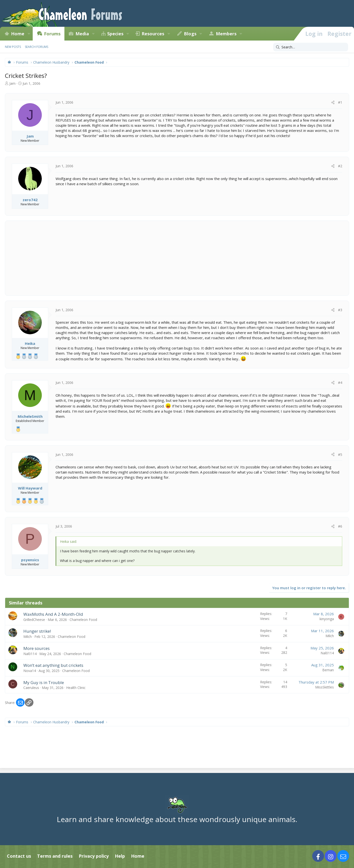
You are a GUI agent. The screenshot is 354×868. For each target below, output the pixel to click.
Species (115, 34)
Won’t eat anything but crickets (53, 665)
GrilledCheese (34, 620)
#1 (340, 102)
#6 (340, 526)
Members (226, 34)
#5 (340, 455)
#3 (340, 310)
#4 (340, 383)
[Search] (311, 47)
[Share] (333, 102)
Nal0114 (30, 654)
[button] (29, 34)
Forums (52, 34)
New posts (13, 47)
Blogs (190, 34)
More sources (37, 648)
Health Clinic (76, 688)
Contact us (19, 856)
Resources (153, 34)
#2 (340, 166)
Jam (12, 83)
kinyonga (327, 619)
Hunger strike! (37, 631)
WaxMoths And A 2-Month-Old (53, 614)
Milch (28, 637)
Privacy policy (94, 856)
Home (18, 34)
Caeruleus (31, 688)
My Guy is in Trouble (44, 682)
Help (120, 856)
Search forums (37, 47)
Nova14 (30, 671)
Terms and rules (55, 856)
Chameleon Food (83, 620)
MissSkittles (324, 687)
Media (82, 34)
